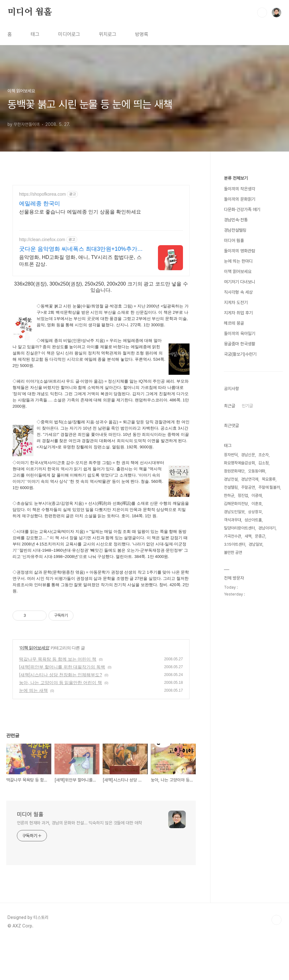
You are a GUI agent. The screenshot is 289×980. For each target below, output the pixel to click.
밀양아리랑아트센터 (239, 528)
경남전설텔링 (235, 230)
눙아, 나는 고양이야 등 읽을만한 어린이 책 (61, 722)
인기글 (247, 406)
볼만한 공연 (233, 552)
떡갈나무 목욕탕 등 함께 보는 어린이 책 (58, 698)
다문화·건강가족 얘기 (242, 209)
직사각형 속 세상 (238, 292)
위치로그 (108, 34)
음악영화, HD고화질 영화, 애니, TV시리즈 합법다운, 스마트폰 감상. (80, 261)
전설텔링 (231, 487)
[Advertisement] (126, 617)
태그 (35, 34)
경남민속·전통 (236, 220)
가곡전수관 (233, 536)
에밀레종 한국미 (40, 204)
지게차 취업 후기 (238, 313)
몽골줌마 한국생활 (240, 344)
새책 (248, 536)
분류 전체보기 (236, 178)
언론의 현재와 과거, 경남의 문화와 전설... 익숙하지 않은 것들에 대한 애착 (79, 862)
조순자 (264, 455)
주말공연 (248, 487)
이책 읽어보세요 (34, 687)
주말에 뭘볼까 (269, 487)
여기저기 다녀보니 (240, 282)
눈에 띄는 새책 (33, 730)
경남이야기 (267, 528)
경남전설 (231, 479)
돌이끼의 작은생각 (240, 189)
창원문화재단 (234, 471)
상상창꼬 (255, 512)
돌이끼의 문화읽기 (240, 199)
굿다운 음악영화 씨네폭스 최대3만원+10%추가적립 (81, 249)
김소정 (264, 463)
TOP (276, 959)
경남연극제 (250, 479)
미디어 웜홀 (30, 12)
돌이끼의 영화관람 (240, 251)
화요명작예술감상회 (239, 463)
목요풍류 (269, 479)
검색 (262, 13)
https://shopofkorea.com (42, 194)
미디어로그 (69, 34)
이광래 (257, 495)
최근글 (230, 406)
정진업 (243, 495)
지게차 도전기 (236, 302)
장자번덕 (231, 455)
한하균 (229, 495)
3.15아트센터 (235, 544)
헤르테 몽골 (234, 323)
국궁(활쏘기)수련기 (240, 354)
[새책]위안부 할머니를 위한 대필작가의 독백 (62, 706)
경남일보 (256, 544)
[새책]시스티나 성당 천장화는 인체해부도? (61, 714)
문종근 (260, 536)
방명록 (142, 34)
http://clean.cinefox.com (42, 240)
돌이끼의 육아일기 (240, 333)
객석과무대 (233, 520)
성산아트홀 (253, 520)
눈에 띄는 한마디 (238, 261)
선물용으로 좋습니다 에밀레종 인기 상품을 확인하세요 (80, 212)
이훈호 (257, 504)
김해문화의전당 (236, 504)
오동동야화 (257, 471)
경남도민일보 (234, 512)
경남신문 (248, 455)
